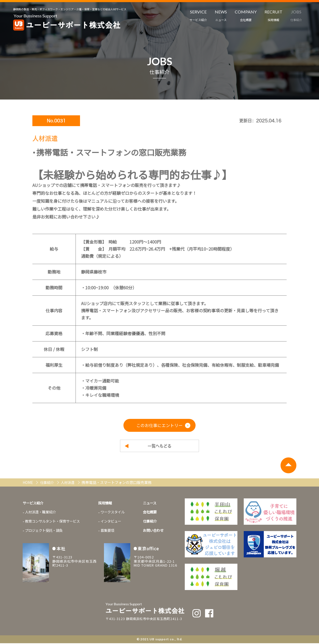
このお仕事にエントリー (159, 425)
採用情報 (110, 504)
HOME (28, 483)
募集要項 (112, 532)
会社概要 (156, 513)
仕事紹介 (48, 483)
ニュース (156, 504)
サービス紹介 (34, 504)
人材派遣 (70, 483)
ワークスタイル (118, 513)
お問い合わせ (160, 532)
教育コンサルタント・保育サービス (54, 523)
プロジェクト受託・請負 (45, 532)
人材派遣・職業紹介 (42, 513)
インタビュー (116, 523)
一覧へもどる (159, 446)
